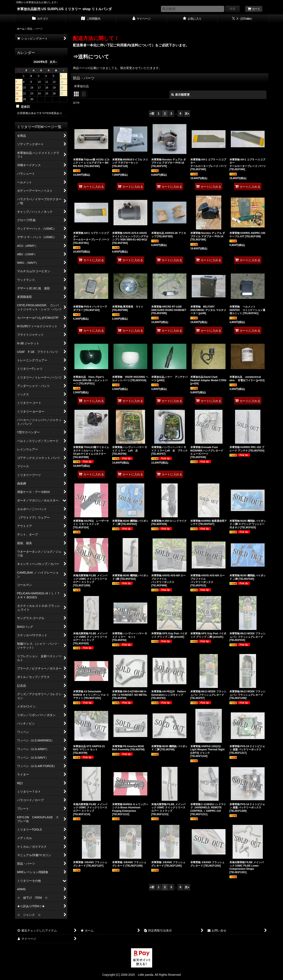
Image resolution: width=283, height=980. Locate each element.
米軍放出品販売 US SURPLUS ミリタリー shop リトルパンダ (64, 9)
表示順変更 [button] (180, 95)
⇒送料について (91, 57)
